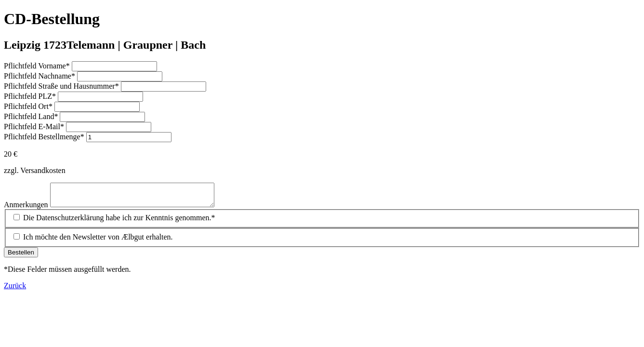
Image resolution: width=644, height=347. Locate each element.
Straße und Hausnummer (62, 86)
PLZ (31, 96)
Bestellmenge (45, 137)
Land (32, 116)
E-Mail (35, 127)
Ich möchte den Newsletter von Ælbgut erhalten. (98, 241)
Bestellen (21, 257)
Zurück (15, 290)
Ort (29, 106)
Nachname (40, 76)
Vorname (38, 66)
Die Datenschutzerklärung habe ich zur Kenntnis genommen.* (119, 222)
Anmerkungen (27, 209)
